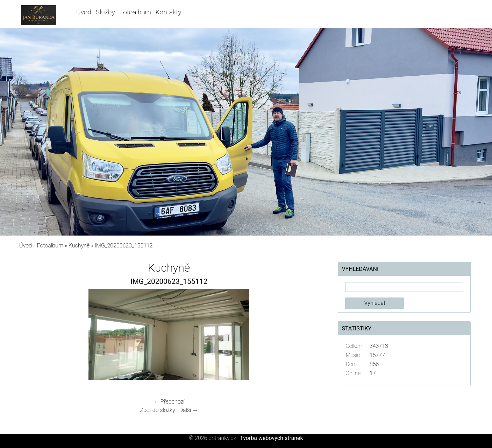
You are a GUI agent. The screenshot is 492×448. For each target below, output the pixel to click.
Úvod (84, 12)
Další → (188, 410)
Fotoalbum (135, 12)
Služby (105, 12)
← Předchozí (169, 402)
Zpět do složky (157, 410)
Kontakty (169, 12)
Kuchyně (79, 246)
